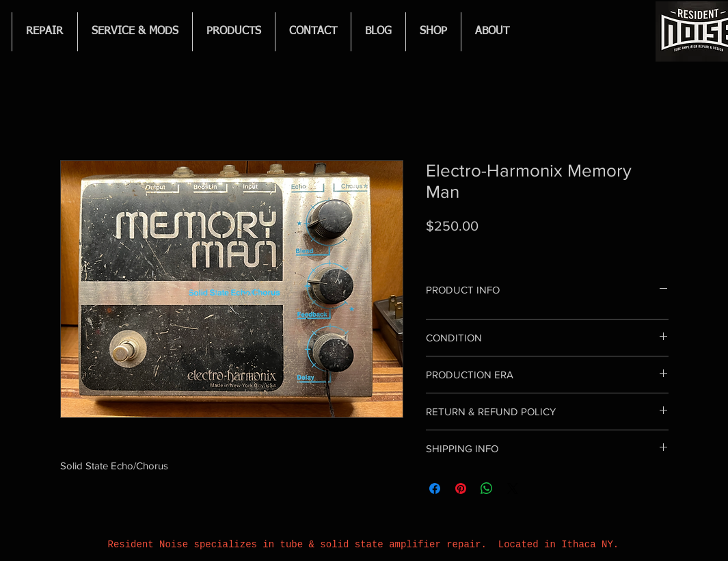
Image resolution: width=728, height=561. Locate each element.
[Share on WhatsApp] (487, 488)
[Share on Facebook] (435, 488)
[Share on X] (513, 488)
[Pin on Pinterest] (461, 488)
